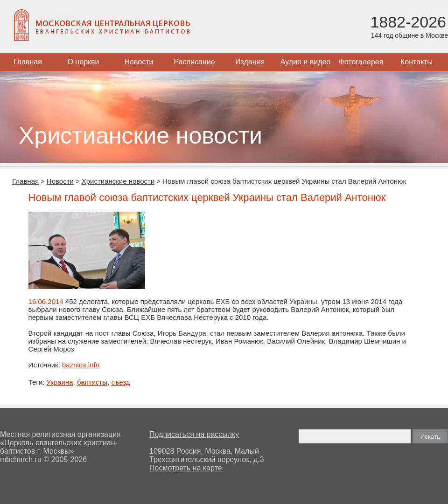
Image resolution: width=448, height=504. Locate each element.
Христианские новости (118, 181)
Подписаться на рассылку (194, 434)
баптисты (92, 382)
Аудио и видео (306, 62)
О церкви (83, 62)
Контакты (416, 62)
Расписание (194, 62)
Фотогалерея (361, 62)
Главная (28, 62)
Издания (250, 62)
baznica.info (81, 365)
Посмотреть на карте (186, 468)
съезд (120, 382)
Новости (139, 62)
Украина (59, 382)
